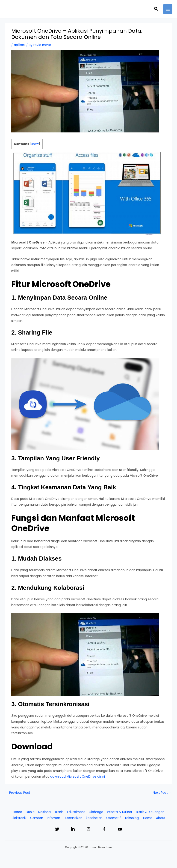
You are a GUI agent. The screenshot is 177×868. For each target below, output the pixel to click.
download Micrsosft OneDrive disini (78, 777)
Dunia (30, 812)
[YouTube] (120, 829)
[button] (156, 9)
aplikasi (20, 45)
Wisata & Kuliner (120, 812)
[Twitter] (57, 829)
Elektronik (19, 818)
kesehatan (94, 818)
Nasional (45, 812)
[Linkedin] (73, 829)
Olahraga (96, 812)
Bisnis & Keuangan (150, 812)
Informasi (54, 818)
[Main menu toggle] (168, 9)
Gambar (37, 818)
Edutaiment (76, 812)
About (161, 818)
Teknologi (132, 818)
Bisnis (59, 812)
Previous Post (18, 793)
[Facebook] (104, 829)
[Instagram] (88, 829)
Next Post (162, 793)
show (35, 144)
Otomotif (114, 818)
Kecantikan (74, 818)
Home (18, 812)
